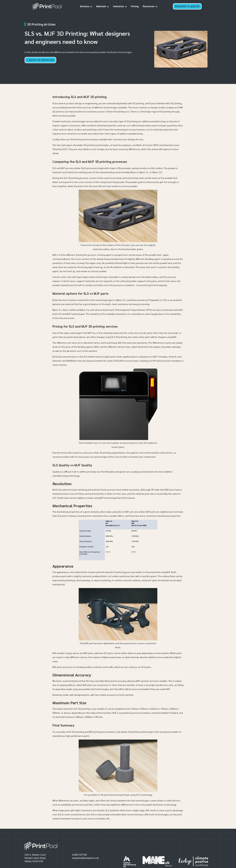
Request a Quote (187, 6)
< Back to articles (40, 60)
